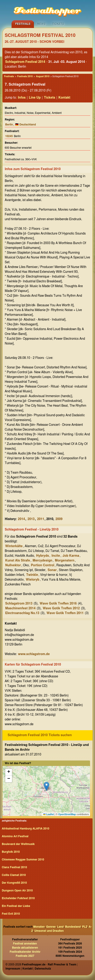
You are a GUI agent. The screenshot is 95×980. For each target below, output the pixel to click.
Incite (56, 556)
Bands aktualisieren (25, 948)
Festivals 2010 (25, 77)
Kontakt (64, 98)
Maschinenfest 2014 (20, 608)
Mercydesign (42, 561)
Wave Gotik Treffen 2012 (61, 608)
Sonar (52, 570)
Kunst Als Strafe (18, 561)
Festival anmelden (25, 944)
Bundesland (73, 927)
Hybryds (43, 556)
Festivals (23, 24)
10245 (9, 136)
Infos (22, 98)
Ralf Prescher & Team (62, 965)
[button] (46, 786)
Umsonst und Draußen (49, 931)
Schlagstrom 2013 (19, 604)
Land (60, 927)
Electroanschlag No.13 (22, 613)
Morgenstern (64, 561)
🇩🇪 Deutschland (25, 125)
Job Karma (71, 556)
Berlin (9, 125)
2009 (59, 519)
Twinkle (32, 575)
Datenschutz (43, 969)
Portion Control (43, 565)
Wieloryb (33, 580)
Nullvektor (13, 565)
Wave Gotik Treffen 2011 (65, 613)
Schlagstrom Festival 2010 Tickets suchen (40, 735)
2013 (31, 519)
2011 (41, 519)
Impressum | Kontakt (19, 969)
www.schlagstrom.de (34, 654)
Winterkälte (14, 546)
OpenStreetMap (67, 814)
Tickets (58, 24)
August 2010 (43, 77)
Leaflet (49, 814)
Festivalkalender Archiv (25, 952)
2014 (21, 519)
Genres (51, 927)
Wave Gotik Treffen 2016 (58, 604)
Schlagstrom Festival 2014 (25, 62)
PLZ (85, 927)
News (42, 24)
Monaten (39, 927)
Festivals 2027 (25, 956)
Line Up (35, 98)
